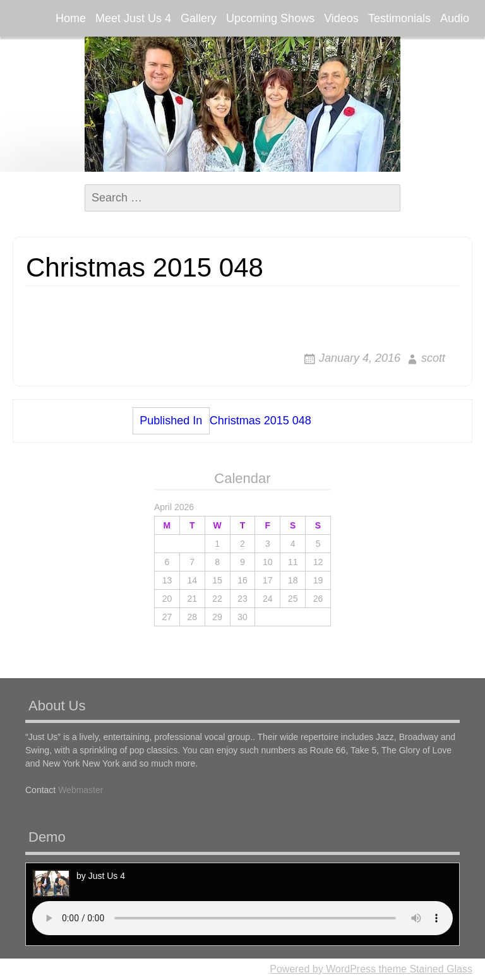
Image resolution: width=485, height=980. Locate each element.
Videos (341, 18)
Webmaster (81, 790)
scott (433, 358)
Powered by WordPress (323, 969)
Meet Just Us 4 (133, 18)
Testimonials (399, 18)
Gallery (199, 18)
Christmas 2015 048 (222, 421)
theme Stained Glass (424, 969)
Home (71, 18)
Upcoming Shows (270, 18)
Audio (455, 18)
